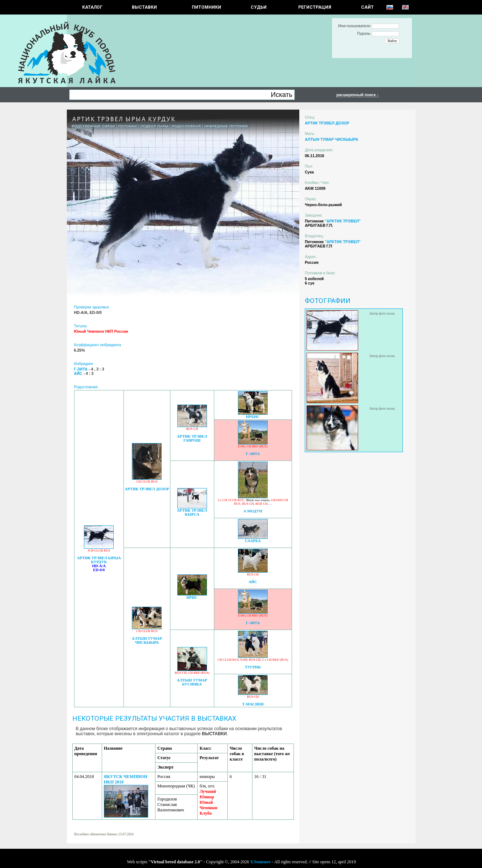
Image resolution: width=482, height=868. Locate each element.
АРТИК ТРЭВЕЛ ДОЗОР (147, 489)
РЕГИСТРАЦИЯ (315, 7)
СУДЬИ (259, 7)
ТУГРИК (253, 667)
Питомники (206, 7)
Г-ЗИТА (253, 454)
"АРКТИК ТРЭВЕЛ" (343, 221)
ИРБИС (253, 417)
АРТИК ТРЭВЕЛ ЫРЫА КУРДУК (99, 560)
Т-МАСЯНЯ (253, 704)
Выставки (144, 7)
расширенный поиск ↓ (358, 95)
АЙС (253, 582)
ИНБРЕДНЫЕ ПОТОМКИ (226, 126)
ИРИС (192, 597)
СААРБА (253, 541)
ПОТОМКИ (128, 126)
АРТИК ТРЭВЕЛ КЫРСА (192, 512)
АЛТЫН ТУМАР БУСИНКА (192, 682)
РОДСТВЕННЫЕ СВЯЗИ (94, 126)
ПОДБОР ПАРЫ (155, 126)
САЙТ (367, 7)
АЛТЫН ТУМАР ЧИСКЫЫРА (147, 640)
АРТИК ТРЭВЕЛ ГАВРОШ (192, 438)
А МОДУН (253, 511)
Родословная (186, 126)
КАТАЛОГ (92, 7)
